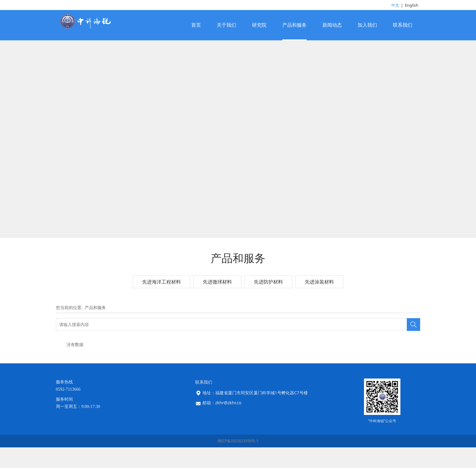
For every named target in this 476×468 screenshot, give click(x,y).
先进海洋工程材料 (161, 322)
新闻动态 (332, 25)
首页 (196, 25)
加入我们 (367, 25)
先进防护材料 (268, 322)
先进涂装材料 (319, 322)
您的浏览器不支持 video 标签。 (238, 159)
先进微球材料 (217, 322)
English (412, 5)
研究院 (259, 25)
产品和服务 (294, 25)
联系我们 (403, 25)
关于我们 (226, 25)
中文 (395, 5)
